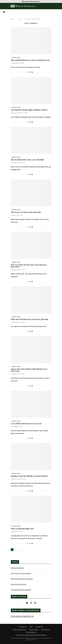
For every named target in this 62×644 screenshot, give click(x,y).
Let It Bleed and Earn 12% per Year (26, 424)
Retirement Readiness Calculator (22, 579)
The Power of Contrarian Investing (26, 212)
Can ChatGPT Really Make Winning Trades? (29, 110)
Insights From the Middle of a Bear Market (29, 476)
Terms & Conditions (19, 630)
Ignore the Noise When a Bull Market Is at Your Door (29, 370)
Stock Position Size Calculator (21, 573)
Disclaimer (39, 627)
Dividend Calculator (17, 568)
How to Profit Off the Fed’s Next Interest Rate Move (29, 266)
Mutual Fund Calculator (19, 584)
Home (12, 19)
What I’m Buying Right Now (22, 529)
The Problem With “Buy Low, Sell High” (28, 160)
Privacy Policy (34, 630)
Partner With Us (31, 632)
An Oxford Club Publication (32, 1)
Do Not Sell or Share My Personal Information (31, 635)
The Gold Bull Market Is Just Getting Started (30, 60)
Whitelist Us (45, 630)
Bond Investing (16, 526)
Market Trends (16, 58)
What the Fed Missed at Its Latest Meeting (29, 319)
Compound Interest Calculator (21, 590)
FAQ (31, 627)
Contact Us (23, 627)
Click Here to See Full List (22, 616)
